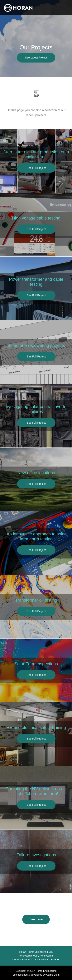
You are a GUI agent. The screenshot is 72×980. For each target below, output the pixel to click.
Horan (18, 8)
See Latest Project (36, 58)
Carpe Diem (53, 975)
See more (36, 919)
